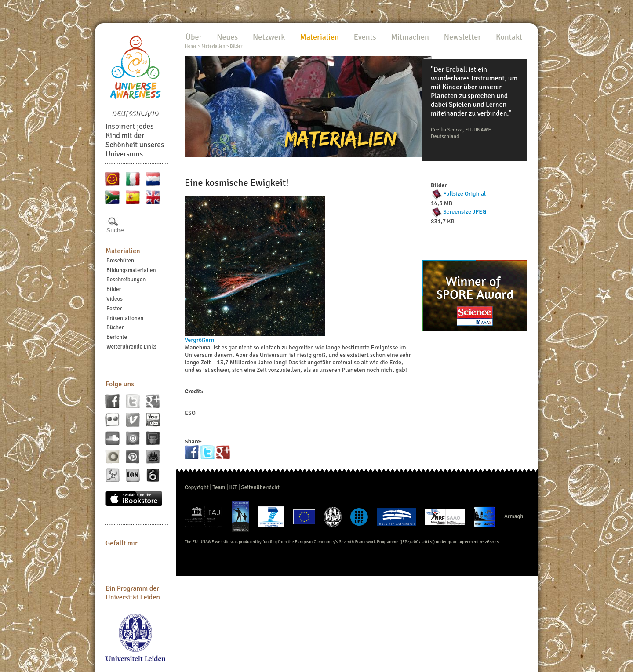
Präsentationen (125, 318)
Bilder (114, 289)
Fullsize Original (464, 194)
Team (219, 487)
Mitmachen (410, 37)
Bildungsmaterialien (131, 270)
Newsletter (462, 37)
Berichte (117, 337)
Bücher (115, 327)
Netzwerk (269, 37)
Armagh (514, 516)
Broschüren (120, 261)
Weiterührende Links (131, 347)
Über (194, 37)
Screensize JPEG (465, 212)
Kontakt (509, 37)
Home (191, 46)
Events (365, 37)
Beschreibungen (126, 280)
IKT (233, 487)
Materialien (123, 251)
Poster (114, 309)
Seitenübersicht (260, 487)
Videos (115, 299)
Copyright (197, 487)
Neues (227, 37)
